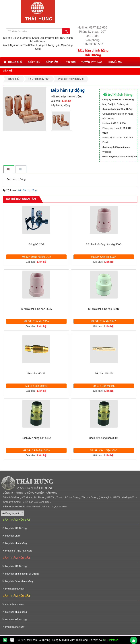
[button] (34, 62)
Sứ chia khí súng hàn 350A (36, 309)
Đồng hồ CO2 (36, 244)
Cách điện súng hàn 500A (36, 438)
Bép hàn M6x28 (36, 373)
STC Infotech (111, 640)
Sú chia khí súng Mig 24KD (104, 309)
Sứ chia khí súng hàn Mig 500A (104, 244)
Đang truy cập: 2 (13, 509)
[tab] (9, 170)
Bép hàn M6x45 (104, 373)
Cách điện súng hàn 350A (104, 438)
